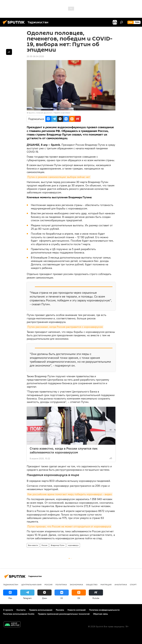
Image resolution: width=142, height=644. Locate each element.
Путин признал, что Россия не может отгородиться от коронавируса (69, 526)
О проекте (8, 610)
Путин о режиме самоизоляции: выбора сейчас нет (59, 177)
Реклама (60, 610)
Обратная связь (100, 614)
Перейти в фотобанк (62, 113)
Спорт (133, 584)
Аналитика (121, 584)
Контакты (21, 610)
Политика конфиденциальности (104, 610)
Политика (61, 584)
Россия (44, 545)
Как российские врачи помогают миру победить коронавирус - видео (70, 494)
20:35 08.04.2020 (35, 56)
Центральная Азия (31, 584)
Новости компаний (77, 610)
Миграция (106, 584)
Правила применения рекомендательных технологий (64, 614)
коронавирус (73, 545)
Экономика (76, 584)
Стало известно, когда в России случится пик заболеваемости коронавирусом (64, 450)
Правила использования (41, 610)
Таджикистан (11, 584)
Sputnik (32, 113)
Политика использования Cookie (19, 614)
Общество (92, 584)
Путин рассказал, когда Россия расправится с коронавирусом (65, 327)
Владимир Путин (58, 545)
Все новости (33, 545)
